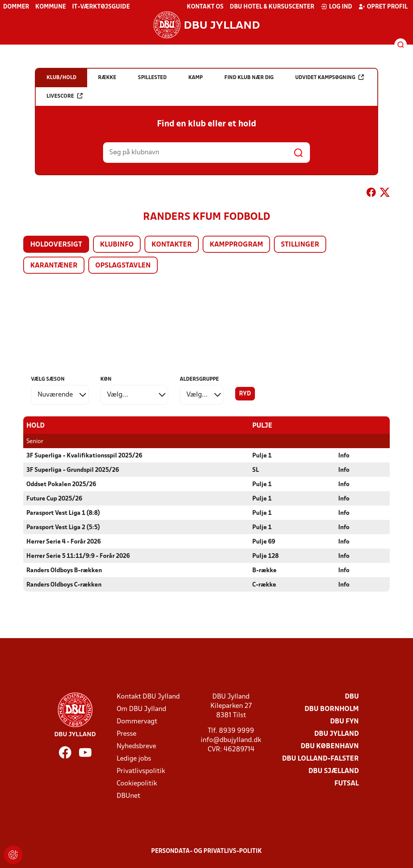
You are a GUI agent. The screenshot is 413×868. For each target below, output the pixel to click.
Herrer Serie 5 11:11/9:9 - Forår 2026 (78, 556)
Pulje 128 (265, 556)
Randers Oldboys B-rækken (64, 571)
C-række (264, 585)
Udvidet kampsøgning (330, 77)
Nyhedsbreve (136, 746)
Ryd (245, 394)
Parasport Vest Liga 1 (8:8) (63, 513)
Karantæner (54, 266)
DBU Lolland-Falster (320, 759)
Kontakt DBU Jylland (148, 697)
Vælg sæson (48, 379)
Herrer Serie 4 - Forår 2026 (64, 542)
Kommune (51, 7)
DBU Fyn (344, 722)
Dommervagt (137, 722)
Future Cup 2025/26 (54, 499)
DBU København (330, 746)
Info (344, 456)
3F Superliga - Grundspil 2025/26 (73, 470)
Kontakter (172, 245)
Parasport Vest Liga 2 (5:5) (63, 528)
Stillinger (300, 245)
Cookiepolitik (137, 784)
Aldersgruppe (199, 379)
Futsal (347, 784)
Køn (106, 379)
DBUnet (128, 796)
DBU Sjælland (334, 771)
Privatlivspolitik (141, 771)
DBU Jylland (336, 734)
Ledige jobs (134, 759)
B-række (264, 571)
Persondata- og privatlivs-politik (206, 851)
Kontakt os (205, 7)
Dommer (16, 7)
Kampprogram (236, 245)
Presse (126, 734)
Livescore (65, 96)
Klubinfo (117, 245)
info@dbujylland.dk (231, 740)
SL (256, 470)
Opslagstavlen (123, 266)
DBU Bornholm (332, 709)
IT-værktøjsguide (101, 7)
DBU (352, 697)
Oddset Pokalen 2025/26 (61, 485)
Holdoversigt (56, 245)
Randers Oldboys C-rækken (64, 585)
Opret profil (383, 7)
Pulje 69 (264, 542)
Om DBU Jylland (141, 709)
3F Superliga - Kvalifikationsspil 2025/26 (84, 456)
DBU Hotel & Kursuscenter (272, 7)
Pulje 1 (262, 456)
